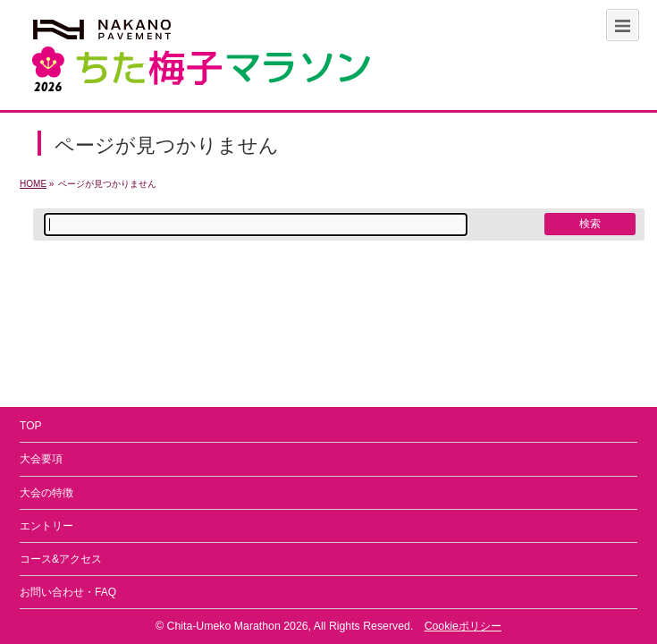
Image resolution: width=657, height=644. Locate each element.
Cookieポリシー (463, 626)
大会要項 (41, 459)
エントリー (46, 526)
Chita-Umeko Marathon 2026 (238, 626)
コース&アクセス (61, 559)
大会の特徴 (46, 493)
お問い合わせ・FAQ (68, 592)
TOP (30, 426)
